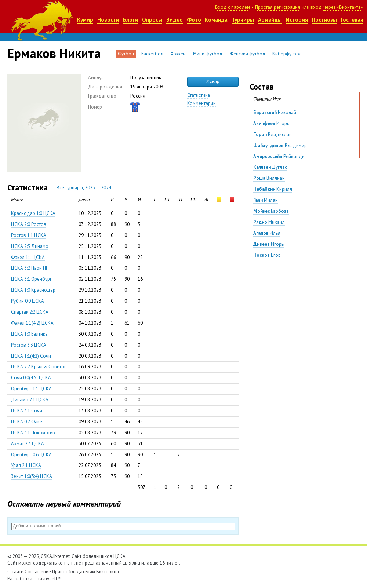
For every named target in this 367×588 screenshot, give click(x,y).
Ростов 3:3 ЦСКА (29, 345)
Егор (267, 255)
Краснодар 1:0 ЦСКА (33, 213)
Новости (108, 20)
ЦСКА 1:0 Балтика (29, 334)
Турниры (243, 20)
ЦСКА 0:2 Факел (28, 422)
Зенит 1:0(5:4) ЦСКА (32, 476)
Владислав (272, 134)
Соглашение (38, 572)
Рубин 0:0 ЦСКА (28, 301)
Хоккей (178, 54)
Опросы (152, 20)
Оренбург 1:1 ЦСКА (31, 389)
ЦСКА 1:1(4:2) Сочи (31, 356)
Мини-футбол (208, 54)
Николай (275, 112)
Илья (267, 233)
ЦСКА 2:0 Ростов (29, 224)
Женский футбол (247, 54)
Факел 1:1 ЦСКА (28, 257)
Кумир (85, 20)
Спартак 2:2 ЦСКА (30, 312)
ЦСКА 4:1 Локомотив (33, 433)
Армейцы (270, 20)
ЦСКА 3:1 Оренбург (31, 279)
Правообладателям (74, 572)
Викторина (108, 572)
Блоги (130, 20)
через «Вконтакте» (343, 7)
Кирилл (273, 189)
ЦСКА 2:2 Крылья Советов (39, 367)
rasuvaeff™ (50, 579)
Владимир (280, 145)
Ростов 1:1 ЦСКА (29, 235)
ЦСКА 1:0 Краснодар (33, 290)
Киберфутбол (287, 54)
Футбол (126, 54)
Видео (175, 20)
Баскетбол (152, 54)
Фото (194, 20)
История (297, 20)
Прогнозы (324, 20)
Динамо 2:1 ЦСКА (30, 400)
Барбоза (271, 211)
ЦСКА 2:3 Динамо (30, 246)
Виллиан (269, 178)
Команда (216, 20)
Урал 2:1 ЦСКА (26, 465)
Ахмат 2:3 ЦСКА (28, 444)
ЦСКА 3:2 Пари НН (30, 268)
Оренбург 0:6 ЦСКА (31, 455)
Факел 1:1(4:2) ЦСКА (32, 323)
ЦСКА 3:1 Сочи (27, 411)
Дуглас (270, 167)
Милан (266, 200)
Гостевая (352, 20)
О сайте (15, 572)
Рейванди (279, 156)
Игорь (271, 123)
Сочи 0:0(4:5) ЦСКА (31, 378)
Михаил (269, 222)
